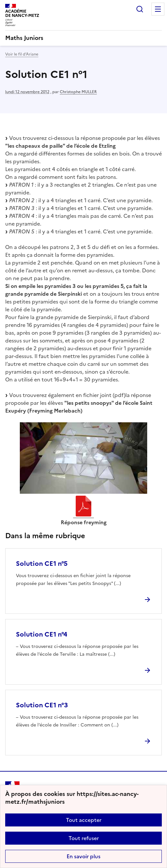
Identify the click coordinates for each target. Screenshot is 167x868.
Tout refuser (84, 838)
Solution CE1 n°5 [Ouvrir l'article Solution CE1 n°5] (42, 564)
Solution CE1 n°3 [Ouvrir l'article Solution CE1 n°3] (42, 705)
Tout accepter (84, 820)
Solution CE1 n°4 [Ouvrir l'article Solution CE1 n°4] (42, 634)
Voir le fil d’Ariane (22, 54)
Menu (158, 9)
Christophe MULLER (78, 92)
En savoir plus (83, 856)
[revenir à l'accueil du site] (83, 38)
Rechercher (140, 9)
